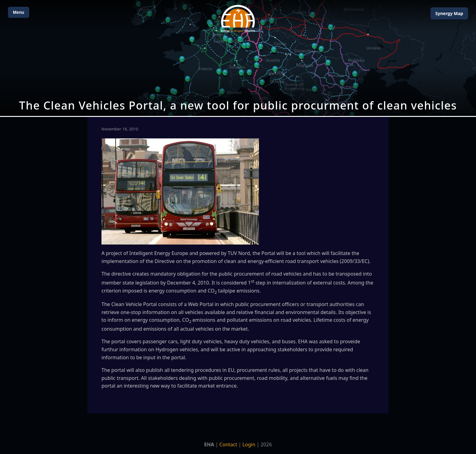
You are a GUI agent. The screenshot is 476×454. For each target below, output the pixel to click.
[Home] (238, 19)
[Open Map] (238, 58)
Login (249, 444)
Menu (19, 12)
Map (449, 13)
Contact (228, 444)
